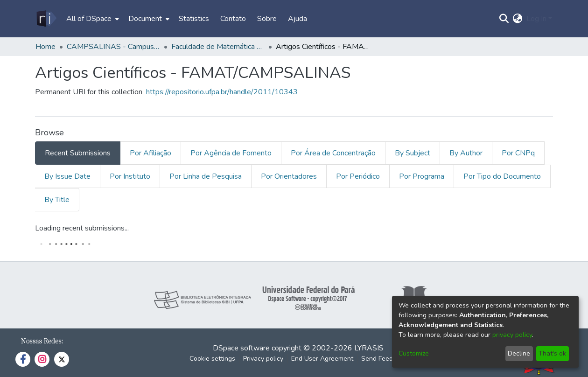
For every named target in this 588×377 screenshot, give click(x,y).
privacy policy (512, 335)
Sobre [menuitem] (267, 19)
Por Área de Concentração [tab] (333, 153)
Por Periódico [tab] (358, 176)
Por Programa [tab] (422, 176)
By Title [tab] (57, 200)
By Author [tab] (466, 153)
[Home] (46, 19)
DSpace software (241, 348)
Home (45, 47)
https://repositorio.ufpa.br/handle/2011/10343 (222, 92)
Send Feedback (384, 359)
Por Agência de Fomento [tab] (231, 153)
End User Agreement (322, 359)
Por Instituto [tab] (130, 176)
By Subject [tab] (413, 153)
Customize (414, 353)
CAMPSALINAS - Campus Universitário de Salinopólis (113, 47)
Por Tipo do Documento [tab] (502, 176)
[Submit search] (504, 19)
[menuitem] (92, 19)
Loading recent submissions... (82, 228)
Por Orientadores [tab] (289, 176)
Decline (519, 353)
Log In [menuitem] (536, 19)
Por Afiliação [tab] (150, 153)
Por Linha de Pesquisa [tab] (206, 176)
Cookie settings (212, 359)
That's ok (552, 353)
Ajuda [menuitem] (297, 19)
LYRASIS (369, 348)
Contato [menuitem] (233, 19)
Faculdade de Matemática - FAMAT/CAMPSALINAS (218, 47)
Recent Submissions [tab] (78, 153)
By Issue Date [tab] (67, 176)
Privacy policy (263, 359)
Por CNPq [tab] (518, 153)
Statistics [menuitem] (194, 19)
